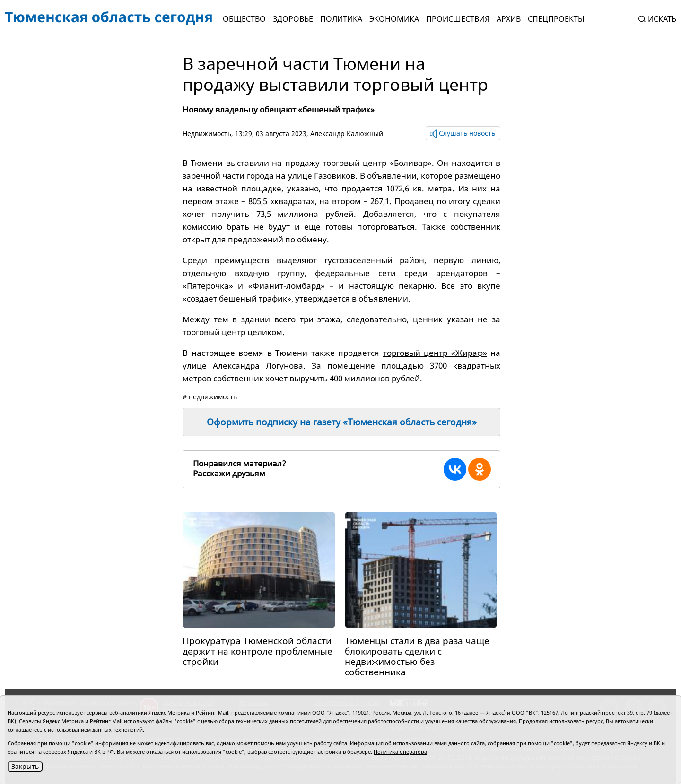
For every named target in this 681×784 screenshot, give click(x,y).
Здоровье (293, 19)
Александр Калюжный (347, 134)
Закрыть (25, 766)
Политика (341, 19)
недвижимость (213, 397)
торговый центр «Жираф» (435, 353)
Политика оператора (400, 752)
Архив (509, 19)
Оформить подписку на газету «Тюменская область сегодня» (342, 422)
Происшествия (458, 19)
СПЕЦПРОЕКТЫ (556, 19)
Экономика (394, 19)
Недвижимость (207, 134)
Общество (244, 19)
